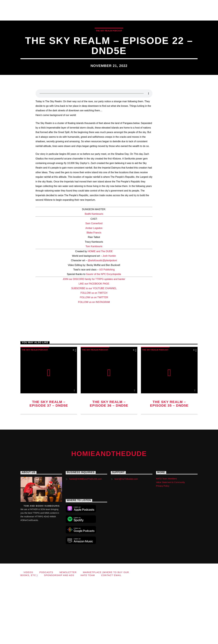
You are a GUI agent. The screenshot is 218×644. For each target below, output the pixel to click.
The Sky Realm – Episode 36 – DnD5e (109, 465)
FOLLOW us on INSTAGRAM (94, 363)
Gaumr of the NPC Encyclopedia (103, 335)
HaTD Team (53, 15)
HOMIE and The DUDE (100, 312)
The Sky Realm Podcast (109, 61)
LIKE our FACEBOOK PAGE (94, 345)
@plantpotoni (110, 321)
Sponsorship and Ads (20, 15)
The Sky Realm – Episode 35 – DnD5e (169, 465)
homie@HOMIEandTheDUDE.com (86, 540)
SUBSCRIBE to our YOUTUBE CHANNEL (94, 349)
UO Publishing (107, 331)
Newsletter (117, 5)
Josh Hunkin (109, 317)
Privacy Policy (163, 547)
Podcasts (92, 5)
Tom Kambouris (94, 307)
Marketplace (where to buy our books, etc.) (170, 5)
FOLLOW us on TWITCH (94, 354)
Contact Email (80, 15)
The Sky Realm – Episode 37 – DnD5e (49, 465)
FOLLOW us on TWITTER (94, 358)
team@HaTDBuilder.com (126, 540)
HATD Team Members (166, 540)
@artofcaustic (95, 321)
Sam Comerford (94, 284)
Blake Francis (94, 294)
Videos (72, 5)
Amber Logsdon (94, 289)
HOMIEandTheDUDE (31, 5)
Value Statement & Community (170, 543)
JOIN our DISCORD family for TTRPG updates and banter (94, 340)
